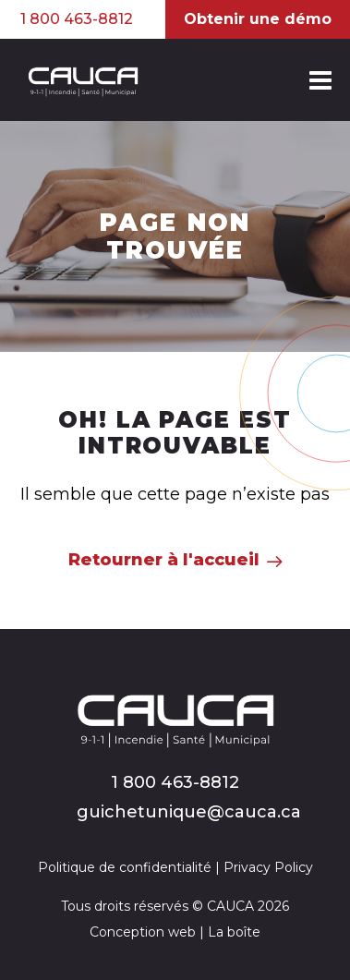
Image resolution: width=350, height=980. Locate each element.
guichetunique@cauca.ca (189, 812)
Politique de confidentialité (125, 867)
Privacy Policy (268, 867)
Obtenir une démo (258, 19)
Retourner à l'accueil (164, 560)
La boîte (234, 932)
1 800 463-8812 (77, 19)
